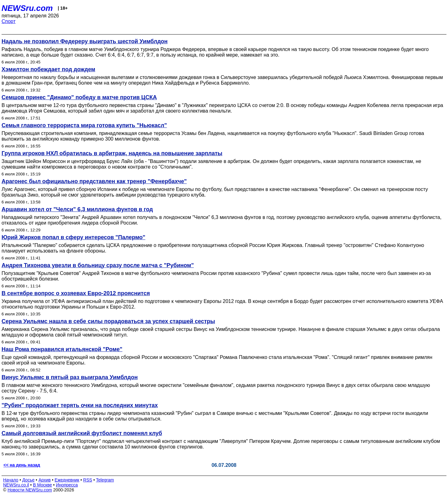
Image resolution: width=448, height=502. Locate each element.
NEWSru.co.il (16, 485)
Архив (45, 480)
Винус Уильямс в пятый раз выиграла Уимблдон (70, 377)
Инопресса (67, 485)
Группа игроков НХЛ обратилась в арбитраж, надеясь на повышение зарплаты (112, 153)
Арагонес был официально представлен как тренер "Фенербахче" (94, 181)
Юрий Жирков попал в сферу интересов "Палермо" (73, 237)
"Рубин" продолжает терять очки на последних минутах (80, 405)
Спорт (9, 21)
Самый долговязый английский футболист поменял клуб (82, 433)
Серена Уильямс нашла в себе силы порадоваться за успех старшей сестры (108, 321)
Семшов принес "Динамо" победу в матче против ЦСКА (79, 97)
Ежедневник (67, 480)
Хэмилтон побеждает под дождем (48, 69)
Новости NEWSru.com (30, 490)
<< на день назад (22, 465)
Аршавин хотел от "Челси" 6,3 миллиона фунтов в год (77, 209)
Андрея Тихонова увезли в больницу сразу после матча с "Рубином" (98, 265)
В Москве (42, 485)
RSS (88, 480)
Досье (28, 480)
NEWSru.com (27, 8)
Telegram (105, 480)
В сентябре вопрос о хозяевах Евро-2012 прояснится (76, 293)
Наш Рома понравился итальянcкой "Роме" (62, 349)
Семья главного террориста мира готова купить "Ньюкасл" (84, 125)
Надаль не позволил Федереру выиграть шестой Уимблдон (85, 41)
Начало (11, 480)
